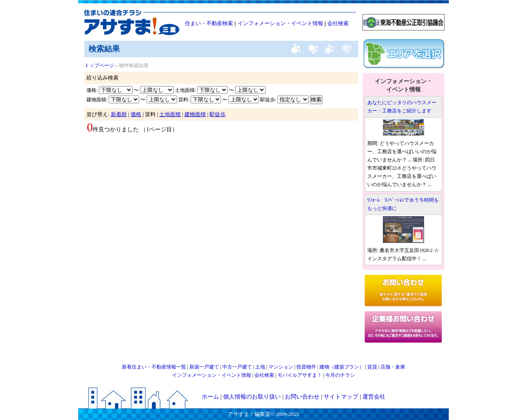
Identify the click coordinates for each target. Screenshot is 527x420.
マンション (281, 367)
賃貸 (372, 367)
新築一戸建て (204, 367)
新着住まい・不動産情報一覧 (154, 367)
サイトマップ (341, 397)
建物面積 (195, 114)
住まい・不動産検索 (209, 23)
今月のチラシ (340, 375)
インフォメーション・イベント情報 (280, 23)
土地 (260, 367)
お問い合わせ (302, 397)
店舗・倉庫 (393, 367)
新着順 (119, 114)
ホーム (210, 397)
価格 (136, 114)
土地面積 (170, 114)
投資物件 (306, 367)
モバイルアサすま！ (300, 375)
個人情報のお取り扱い (252, 397)
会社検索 (338, 23)
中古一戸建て (237, 367)
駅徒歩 (218, 114)
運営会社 (374, 397)
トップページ (99, 65)
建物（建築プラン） (342, 367)
